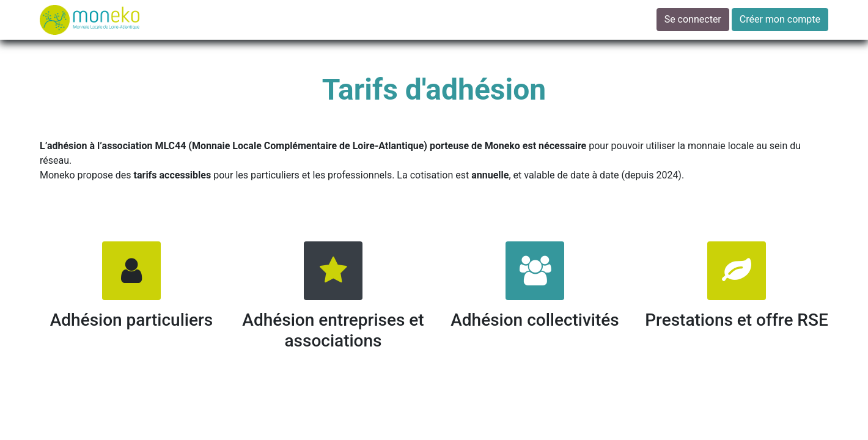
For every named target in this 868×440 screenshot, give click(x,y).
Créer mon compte (780, 19)
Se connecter (693, 19)
